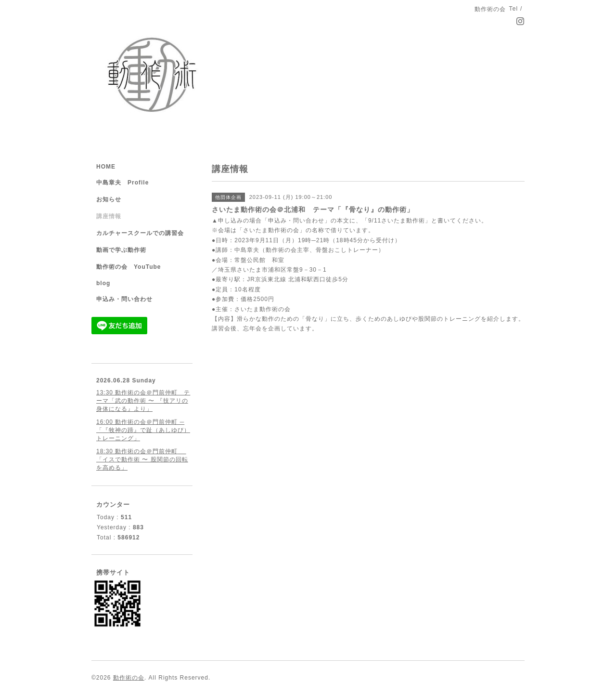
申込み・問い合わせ (124, 299)
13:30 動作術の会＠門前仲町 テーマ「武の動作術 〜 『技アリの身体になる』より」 (143, 401)
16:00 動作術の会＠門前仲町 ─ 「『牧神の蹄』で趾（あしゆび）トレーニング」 (143, 430)
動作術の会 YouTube (129, 267)
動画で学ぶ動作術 (121, 250)
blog (103, 283)
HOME (106, 167)
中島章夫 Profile (122, 183)
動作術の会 (129, 678)
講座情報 (109, 216)
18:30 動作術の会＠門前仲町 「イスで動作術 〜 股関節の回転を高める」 (142, 459)
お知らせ (109, 199)
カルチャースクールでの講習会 (140, 233)
